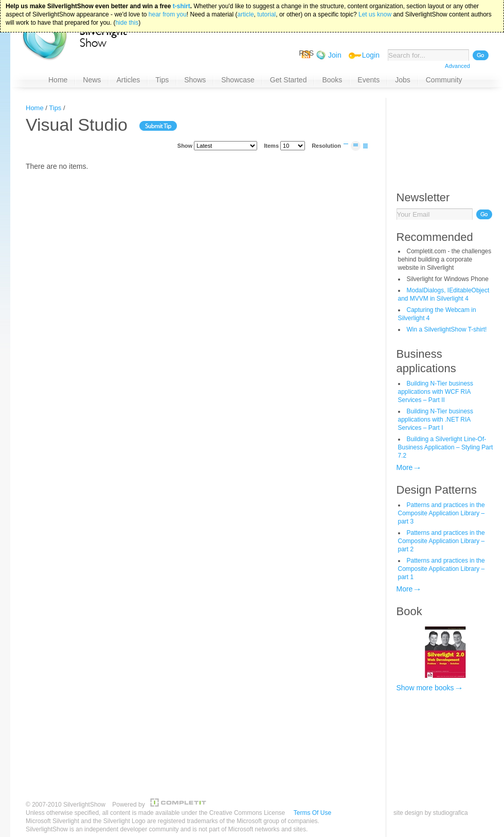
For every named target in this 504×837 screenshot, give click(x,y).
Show (185, 146)
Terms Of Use (312, 813)
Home (35, 108)
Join (335, 55)
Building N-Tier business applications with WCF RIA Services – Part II (436, 392)
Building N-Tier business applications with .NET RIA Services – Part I (436, 420)
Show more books (425, 688)
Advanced (457, 66)
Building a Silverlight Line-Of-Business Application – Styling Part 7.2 (446, 447)
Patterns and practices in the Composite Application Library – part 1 (442, 569)
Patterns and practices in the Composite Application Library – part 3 (442, 513)
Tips (55, 108)
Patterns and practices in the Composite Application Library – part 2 (442, 541)
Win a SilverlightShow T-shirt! (447, 329)
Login (371, 55)
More (405, 467)
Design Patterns (437, 490)
